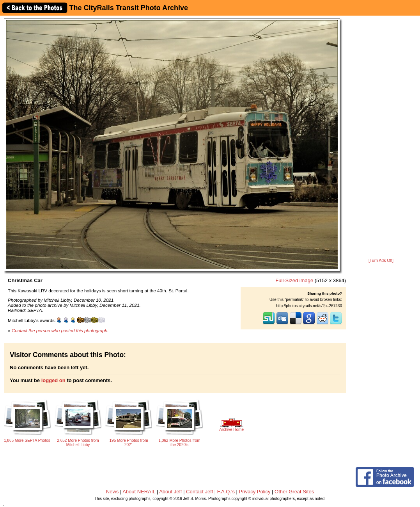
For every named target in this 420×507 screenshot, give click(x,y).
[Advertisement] (381, 137)
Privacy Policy (255, 492)
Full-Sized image (294, 280)
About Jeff (170, 492)
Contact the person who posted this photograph (60, 330)
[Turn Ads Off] (381, 261)
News (113, 492)
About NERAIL (139, 492)
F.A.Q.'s (226, 492)
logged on (53, 380)
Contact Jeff (199, 492)
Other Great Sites (294, 492)
